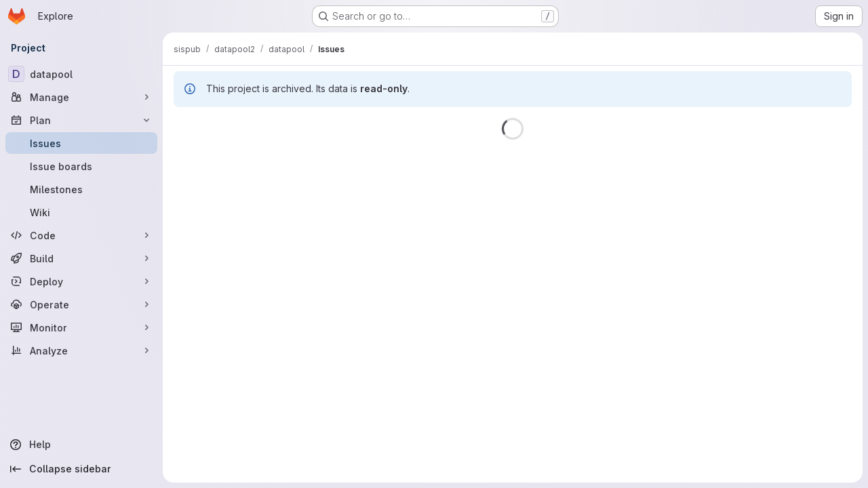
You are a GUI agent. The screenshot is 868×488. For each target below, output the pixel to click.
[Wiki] (81, 212)
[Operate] (81, 304)
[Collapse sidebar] (81, 469)
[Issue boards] (81, 166)
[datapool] (81, 74)
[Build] (81, 258)
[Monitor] (81, 327)
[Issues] (81, 143)
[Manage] (81, 97)
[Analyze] (81, 350)
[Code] (81, 235)
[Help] (81, 445)
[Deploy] (81, 281)
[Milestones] (81, 189)
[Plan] (81, 120)
